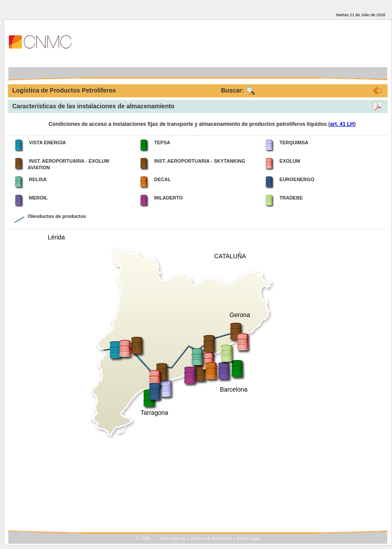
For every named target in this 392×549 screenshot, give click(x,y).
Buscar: (233, 90)
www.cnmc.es (173, 538)
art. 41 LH (342, 124)
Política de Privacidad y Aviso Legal (225, 538)
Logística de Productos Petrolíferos (64, 90)
